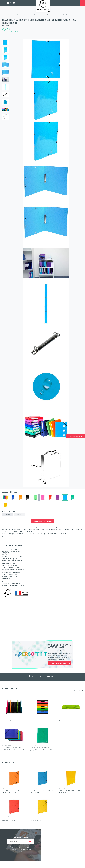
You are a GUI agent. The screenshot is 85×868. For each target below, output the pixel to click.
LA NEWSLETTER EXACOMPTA (20, 837)
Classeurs (20, 15)
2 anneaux (7, 515)
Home (4, 15)
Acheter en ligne (76, 436)
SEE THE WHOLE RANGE (76, 691)
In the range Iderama (10, 688)
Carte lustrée (28, 15)
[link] (3, 3)
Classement (11, 15)
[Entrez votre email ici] (20, 841)
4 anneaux (19, 515)
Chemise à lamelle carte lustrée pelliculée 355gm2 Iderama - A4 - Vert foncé (41, 749)
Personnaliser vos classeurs (42, 521)
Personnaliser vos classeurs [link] (60, 663)
